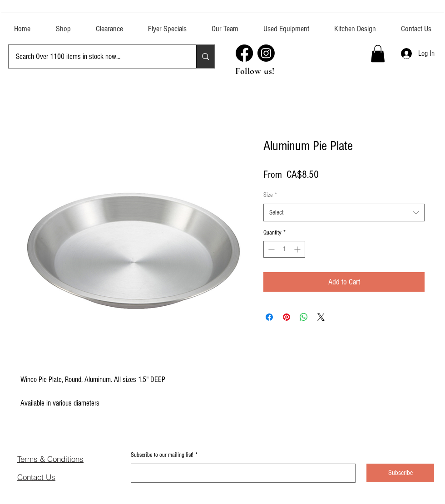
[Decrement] (270, 249)
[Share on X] (321, 317)
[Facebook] (244, 53)
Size (270, 195)
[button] (286, 25)
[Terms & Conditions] (64, 459)
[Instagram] (266, 53)
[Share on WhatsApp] (304, 317)
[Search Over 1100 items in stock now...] (96, 56)
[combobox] (344, 213)
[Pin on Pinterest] (287, 317)
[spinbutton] (284, 249)
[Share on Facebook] (269, 317)
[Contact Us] (49, 477)
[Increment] (298, 249)
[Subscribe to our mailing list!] (240, 473)
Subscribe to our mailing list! (164, 455)
